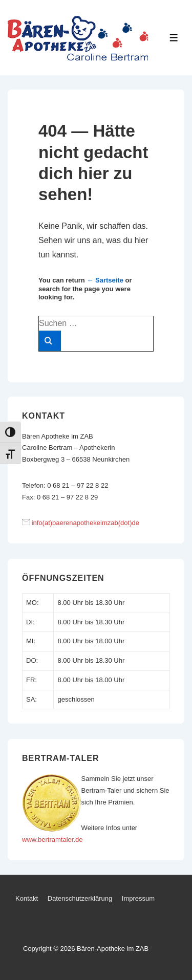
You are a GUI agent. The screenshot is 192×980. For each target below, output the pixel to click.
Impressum (138, 898)
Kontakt (27, 898)
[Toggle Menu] (174, 38)
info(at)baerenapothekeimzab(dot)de (86, 523)
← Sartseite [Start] (105, 280)
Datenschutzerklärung (80, 898)
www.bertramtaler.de (52, 840)
